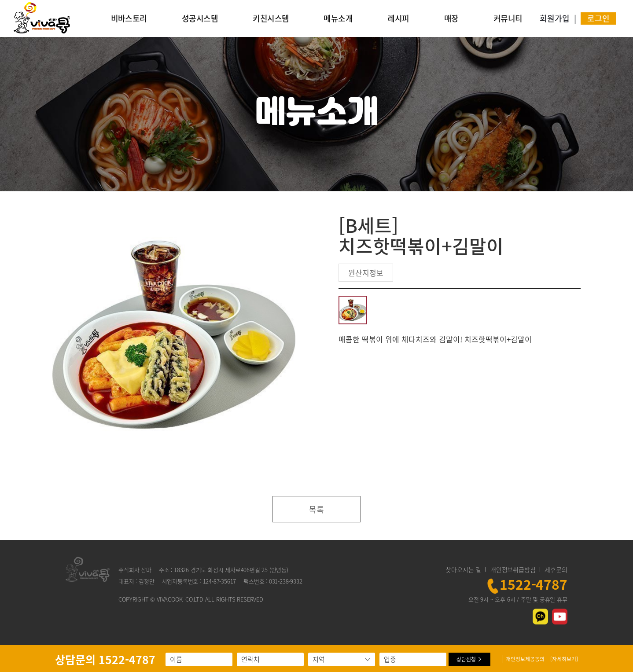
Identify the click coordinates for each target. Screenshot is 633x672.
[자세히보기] (564, 659)
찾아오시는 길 (463, 569)
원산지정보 (366, 273)
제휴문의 (556, 569)
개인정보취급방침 (513, 569)
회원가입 (555, 18)
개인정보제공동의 (542, 659)
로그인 (598, 18)
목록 (316, 509)
